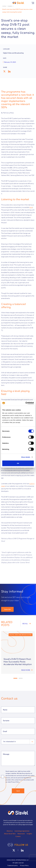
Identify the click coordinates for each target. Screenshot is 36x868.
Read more (27, 670)
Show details (26, 457)
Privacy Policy (24, 865)
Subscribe (7, 609)
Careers (18, 836)
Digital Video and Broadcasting (21, 635)
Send (18, 791)
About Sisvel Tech (10, 834)
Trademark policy (13, 865)
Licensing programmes (22, 831)
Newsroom (21, 834)
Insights (10, 6)
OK (18, 463)
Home (4, 6)
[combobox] (3, 742)
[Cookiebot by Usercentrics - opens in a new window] (26, 403)
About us (10, 831)
